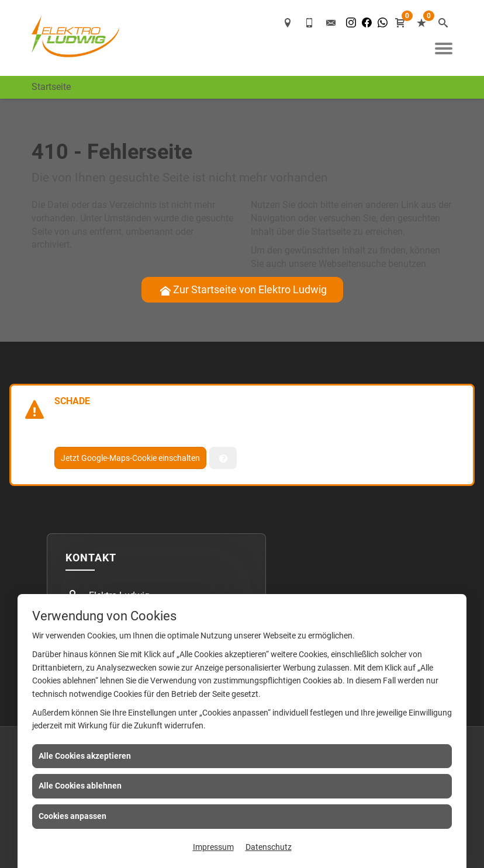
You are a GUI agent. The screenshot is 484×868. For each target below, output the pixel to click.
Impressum (213, 847)
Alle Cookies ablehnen (80, 786)
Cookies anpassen (72, 816)
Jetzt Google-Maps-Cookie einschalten (130, 458)
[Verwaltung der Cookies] (223, 458)
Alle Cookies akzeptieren (85, 756)
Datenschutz (269, 847)
